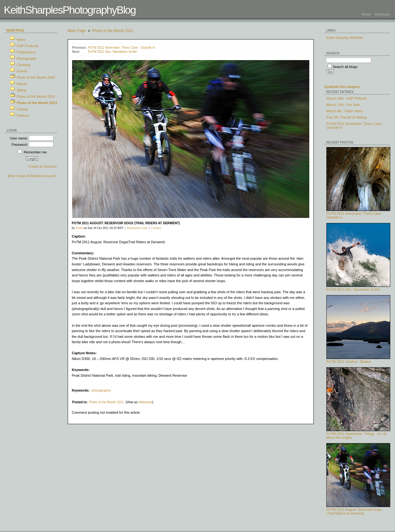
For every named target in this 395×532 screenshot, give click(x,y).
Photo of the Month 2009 (36, 77)
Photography (27, 59)
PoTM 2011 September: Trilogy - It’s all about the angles (358, 434)
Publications (26, 52)
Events (22, 71)
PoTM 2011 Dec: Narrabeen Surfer (112, 52)
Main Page (15, 31)
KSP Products (28, 46)
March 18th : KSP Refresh (347, 98)
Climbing (24, 65)
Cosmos (156, 228)
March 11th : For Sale (343, 105)
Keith (79, 228)
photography (101, 390)
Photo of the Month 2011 (37, 103)
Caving (22, 109)
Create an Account (42, 166)
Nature (22, 84)
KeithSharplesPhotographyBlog (70, 10)
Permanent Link (137, 228)
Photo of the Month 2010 (36, 96)
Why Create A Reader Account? (32, 176)
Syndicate (382, 14)
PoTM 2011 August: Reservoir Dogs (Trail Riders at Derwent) (358, 510)
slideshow (145, 402)
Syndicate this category (342, 87)
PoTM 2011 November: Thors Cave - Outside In (121, 48)
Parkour (23, 115)
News (21, 40)
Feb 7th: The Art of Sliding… (348, 117)
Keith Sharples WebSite (345, 38)
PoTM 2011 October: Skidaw (358, 360)
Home (366, 14)
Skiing (22, 90)
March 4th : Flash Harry (345, 111)
